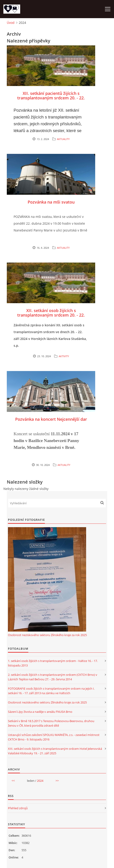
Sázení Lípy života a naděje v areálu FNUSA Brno (40, 712)
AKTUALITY (63, 139)
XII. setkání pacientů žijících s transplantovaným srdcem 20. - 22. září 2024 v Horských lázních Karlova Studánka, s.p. (51, 100)
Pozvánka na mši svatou (51, 202)
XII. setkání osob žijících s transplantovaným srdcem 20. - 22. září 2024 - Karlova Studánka (51, 315)
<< (13, 781)
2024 (40, 781)
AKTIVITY (64, 356)
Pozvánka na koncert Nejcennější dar (51, 419)
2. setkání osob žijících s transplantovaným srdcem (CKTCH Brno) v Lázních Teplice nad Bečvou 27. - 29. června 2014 (53, 677)
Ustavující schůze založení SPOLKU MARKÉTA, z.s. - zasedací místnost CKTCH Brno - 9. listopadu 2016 (54, 737)
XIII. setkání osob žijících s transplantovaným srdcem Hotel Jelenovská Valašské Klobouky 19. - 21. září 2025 (55, 751)
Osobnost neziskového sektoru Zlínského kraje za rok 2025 (47, 635)
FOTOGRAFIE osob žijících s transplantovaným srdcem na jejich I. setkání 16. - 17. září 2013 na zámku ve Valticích (51, 691)
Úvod (11, 23)
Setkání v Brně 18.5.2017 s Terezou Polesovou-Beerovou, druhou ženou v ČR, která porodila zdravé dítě (51, 723)
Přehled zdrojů (18, 808)
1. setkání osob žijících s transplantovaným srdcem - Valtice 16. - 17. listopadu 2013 (53, 663)
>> (57, 781)
